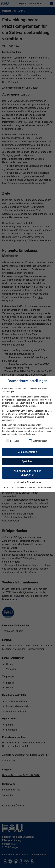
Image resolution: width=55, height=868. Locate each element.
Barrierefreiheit (45, 488)
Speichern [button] (28, 461)
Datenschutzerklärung (12, 428)
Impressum (9, 488)
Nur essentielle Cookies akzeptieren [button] (27, 473)
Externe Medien (38, 441)
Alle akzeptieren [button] (28, 452)
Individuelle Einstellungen (27, 482)
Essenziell (13, 441)
